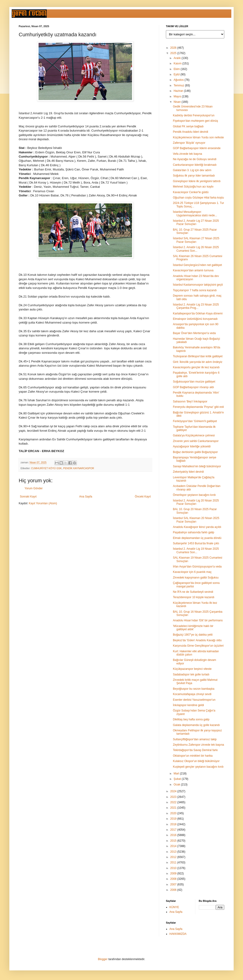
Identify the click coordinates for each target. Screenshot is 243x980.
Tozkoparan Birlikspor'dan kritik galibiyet (198, 356)
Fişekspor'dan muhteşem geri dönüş (195, 121)
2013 (174, 852)
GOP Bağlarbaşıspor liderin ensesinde (197, 148)
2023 (174, 797)
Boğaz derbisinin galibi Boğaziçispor (195, 452)
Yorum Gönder (34, 488)
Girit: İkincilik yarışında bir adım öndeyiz (198, 362)
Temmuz (179, 85)
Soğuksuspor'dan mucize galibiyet (194, 382)
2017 (174, 830)
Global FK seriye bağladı (188, 126)
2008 (174, 879)
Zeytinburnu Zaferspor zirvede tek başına (198, 745)
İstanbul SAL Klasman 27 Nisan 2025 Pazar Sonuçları (196, 240)
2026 (174, 48)
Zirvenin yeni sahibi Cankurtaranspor (196, 441)
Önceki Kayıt (143, 497)
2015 (174, 841)
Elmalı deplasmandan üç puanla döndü (197, 538)
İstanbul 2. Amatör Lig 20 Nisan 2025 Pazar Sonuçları (196, 502)
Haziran (179, 91)
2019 (174, 819)
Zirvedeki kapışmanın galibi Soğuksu (196, 578)
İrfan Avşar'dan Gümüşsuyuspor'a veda (197, 567)
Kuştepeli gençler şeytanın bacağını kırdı (198, 767)
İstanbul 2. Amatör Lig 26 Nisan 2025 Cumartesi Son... (196, 249)
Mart (177, 774)
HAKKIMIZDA (178, 934)
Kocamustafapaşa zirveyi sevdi (192, 694)
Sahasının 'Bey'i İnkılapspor (190, 402)
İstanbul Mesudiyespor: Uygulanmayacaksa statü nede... (195, 214)
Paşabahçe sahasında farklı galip (194, 532)
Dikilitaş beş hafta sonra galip (191, 719)
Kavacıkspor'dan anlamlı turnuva (193, 270)
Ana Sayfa (86, 497)
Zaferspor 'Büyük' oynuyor (189, 143)
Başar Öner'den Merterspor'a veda (194, 333)
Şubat (178, 779)
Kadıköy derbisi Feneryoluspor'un (194, 115)
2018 (174, 824)
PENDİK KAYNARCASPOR (79, 468)
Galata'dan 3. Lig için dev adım (192, 170)
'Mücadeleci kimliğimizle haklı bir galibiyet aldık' (193, 628)
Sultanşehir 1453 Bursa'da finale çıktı (196, 543)
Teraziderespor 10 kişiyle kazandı (194, 597)
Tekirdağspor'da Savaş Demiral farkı (195, 750)
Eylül (177, 74)
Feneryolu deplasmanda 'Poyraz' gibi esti (198, 407)
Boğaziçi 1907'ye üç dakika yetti (193, 635)
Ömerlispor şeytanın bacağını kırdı (194, 495)
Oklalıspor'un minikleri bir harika (193, 756)
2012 (174, 857)
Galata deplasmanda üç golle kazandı (196, 725)
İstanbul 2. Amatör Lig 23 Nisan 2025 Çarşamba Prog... (196, 306)
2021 (174, 808)
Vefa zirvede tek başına (188, 154)
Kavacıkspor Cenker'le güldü (191, 192)
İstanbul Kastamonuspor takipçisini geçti (198, 285)
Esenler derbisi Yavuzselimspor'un (194, 700)
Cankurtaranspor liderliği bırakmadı (195, 165)
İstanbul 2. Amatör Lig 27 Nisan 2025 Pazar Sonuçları (196, 222)
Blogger (103, 959)
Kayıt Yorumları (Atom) (43, 503)
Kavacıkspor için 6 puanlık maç (192, 572)
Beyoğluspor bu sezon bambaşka (194, 689)
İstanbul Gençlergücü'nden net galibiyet (197, 265)
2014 (174, 846)
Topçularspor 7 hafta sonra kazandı (195, 290)
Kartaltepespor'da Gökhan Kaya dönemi (198, 313)
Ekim (177, 69)
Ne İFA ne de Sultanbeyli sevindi (193, 592)
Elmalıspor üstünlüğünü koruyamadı (195, 319)
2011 (174, 862)
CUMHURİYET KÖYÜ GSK (46, 468)
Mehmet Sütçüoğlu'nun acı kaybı (193, 187)
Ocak (177, 785)
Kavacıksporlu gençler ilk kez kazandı (196, 367)
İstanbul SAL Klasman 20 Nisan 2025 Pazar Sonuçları (196, 520)
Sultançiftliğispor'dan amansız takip (195, 739)
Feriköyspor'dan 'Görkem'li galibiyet (195, 421)
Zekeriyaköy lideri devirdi (188, 472)
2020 (174, 813)
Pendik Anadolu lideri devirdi (191, 132)
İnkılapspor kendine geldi (188, 705)
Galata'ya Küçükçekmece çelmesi (194, 435)
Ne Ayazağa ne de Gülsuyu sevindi (195, 159)
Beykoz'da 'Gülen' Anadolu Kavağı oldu (197, 640)
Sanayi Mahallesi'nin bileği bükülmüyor (197, 466)
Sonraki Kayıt (28, 497)
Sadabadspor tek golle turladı (191, 674)
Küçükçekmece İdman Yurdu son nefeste (198, 137)
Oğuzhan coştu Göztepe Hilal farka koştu (198, 198)
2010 (174, 868)
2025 (174, 53)
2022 (174, 802)
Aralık (178, 58)
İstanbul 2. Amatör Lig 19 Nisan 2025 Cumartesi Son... (196, 550)
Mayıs (178, 96)
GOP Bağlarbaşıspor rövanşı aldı (193, 387)
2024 (174, 791)
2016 (174, 835)
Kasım (178, 63)
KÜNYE (174, 907)
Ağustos (179, 80)
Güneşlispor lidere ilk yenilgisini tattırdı (197, 181)
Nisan (178, 102)
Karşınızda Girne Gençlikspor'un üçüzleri (198, 646)
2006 (174, 890)
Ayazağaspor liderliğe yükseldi (192, 446)
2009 (174, 873)
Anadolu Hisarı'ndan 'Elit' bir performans (198, 620)
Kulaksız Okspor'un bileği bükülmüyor (196, 761)
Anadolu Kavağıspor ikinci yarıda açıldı (197, 527)
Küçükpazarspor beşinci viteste (192, 669)
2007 (174, 884)
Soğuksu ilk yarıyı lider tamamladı (194, 176)
